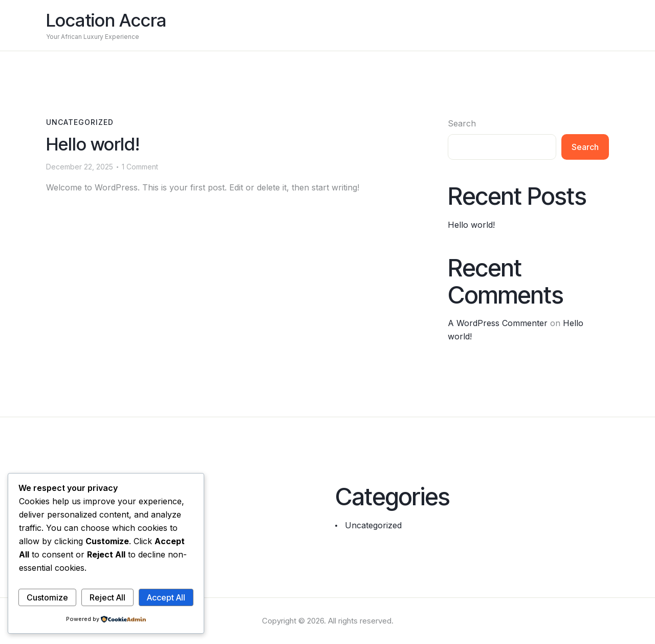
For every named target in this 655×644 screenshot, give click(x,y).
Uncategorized (80, 122)
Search (462, 123)
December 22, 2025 (80, 167)
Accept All (166, 597)
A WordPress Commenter (498, 323)
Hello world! (93, 144)
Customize (47, 597)
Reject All (107, 597)
